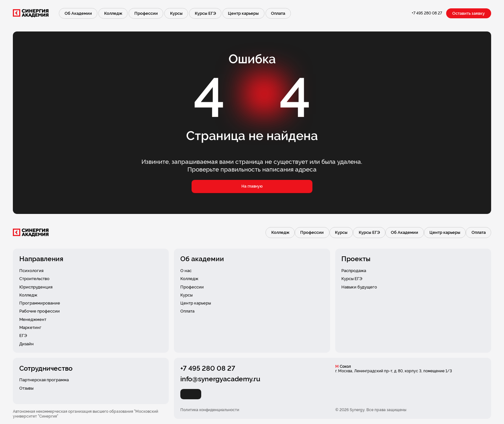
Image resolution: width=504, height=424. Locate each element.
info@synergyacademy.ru (220, 379)
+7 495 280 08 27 (427, 13)
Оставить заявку (468, 13)
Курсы (176, 13)
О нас (186, 271)
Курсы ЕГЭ (205, 13)
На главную (252, 186)
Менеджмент (33, 319)
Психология (31, 271)
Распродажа (354, 271)
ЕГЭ (23, 336)
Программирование (40, 303)
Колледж (113, 13)
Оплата (278, 13)
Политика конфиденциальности (210, 410)
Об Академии (78, 13)
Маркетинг (30, 327)
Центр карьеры (243, 13)
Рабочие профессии (40, 311)
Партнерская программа (44, 380)
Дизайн (27, 344)
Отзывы (26, 388)
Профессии (146, 13)
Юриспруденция (36, 287)
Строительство (34, 279)
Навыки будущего (359, 287)
